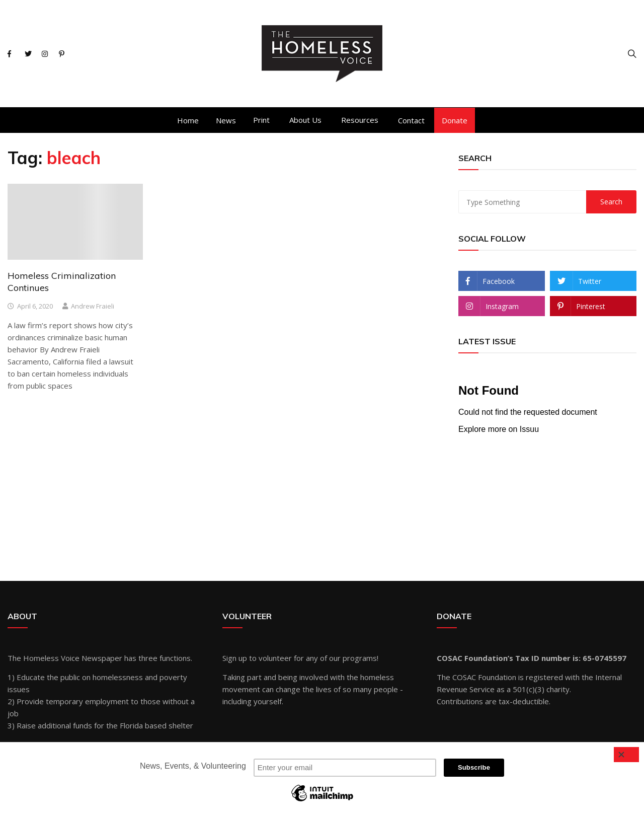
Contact (411, 120)
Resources (360, 120)
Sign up (235, 658)
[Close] (626, 755)
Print (261, 120)
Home (188, 120)
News (226, 120)
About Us (305, 120)
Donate (455, 120)
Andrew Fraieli (93, 306)
